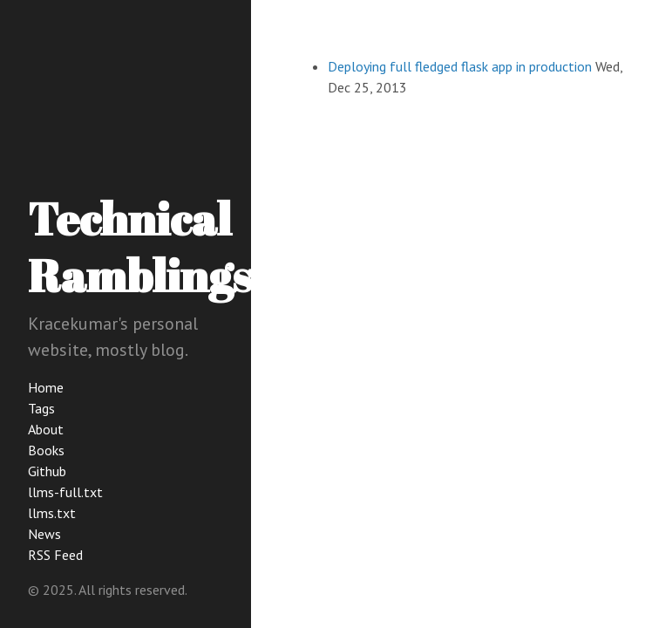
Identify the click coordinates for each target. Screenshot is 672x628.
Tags (41, 408)
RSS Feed (55, 555)
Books (46, 450)
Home (46, 387)
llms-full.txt (65, 492)
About (46, 429)
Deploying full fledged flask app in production (460, 66)
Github (47, 471)
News (44, 534)
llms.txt (52, 513)
